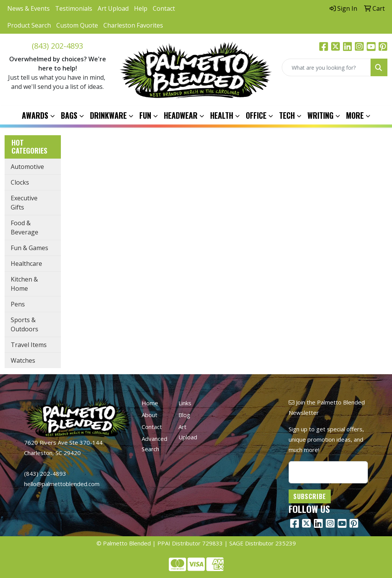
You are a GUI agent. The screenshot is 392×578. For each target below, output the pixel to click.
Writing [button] (320, 115)
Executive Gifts (24, 203)
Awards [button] (35, 115)
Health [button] (222, 115)
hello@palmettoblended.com (62, 484)
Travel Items (29, 345)
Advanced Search (154, 444)
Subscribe (310, 496)
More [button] (355, 115)
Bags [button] (69, 115)
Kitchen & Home (24, 284)
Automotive (27, 167)
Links (185, 403)
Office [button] (256, 115)
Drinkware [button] (108, 115)
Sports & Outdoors (24, 324)
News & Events (29, 8)
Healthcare (26, 264)
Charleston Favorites (133, 25)
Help (141, 8)
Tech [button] (287, 115)
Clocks (20, 182)
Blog (184, 415)
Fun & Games (29, 248)
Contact (164, 8)
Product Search (29, 25)
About (149, 415)
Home (150, 403)
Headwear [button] (181, 115)
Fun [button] (145, 115)
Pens (18, 304)
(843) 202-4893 (57, 46)
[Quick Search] (326, 67)
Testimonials (74, 8)
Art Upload (113, 8)
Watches (23, 360)
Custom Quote (77, 25)
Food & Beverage (24, 228)
